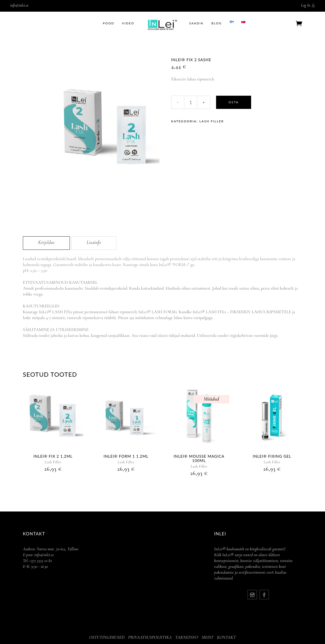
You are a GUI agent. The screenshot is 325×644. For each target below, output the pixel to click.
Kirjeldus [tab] (46, 242)
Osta (234, 102)
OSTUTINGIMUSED (107, 637)
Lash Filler (212, 121)
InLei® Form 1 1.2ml (126, 456)
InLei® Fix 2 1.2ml (53, 456)
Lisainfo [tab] (94, 242)
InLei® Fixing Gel (272, 456)
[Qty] (191, 102)
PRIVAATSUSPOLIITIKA (150, 637)
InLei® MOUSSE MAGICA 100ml (199, 458)
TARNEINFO (187, 637)
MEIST (208, 637)
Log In (306, 5)
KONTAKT (226, 637)
